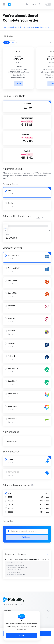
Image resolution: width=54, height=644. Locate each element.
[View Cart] (28, 4)
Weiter (22, 636)
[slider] (6, 226)
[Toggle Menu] (4, 4)
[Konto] (41, 4)
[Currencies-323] (34, 4)
